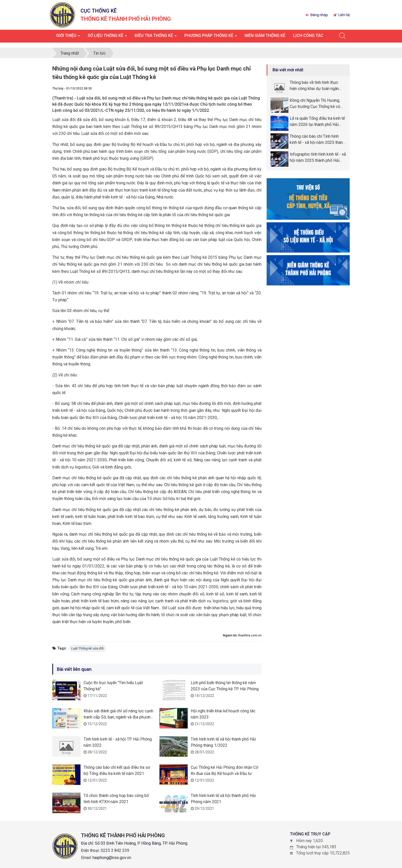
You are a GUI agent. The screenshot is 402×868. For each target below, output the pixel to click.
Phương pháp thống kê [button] (211, 37)
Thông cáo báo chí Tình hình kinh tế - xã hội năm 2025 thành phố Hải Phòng (317, 139)
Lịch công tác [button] (308, 36)
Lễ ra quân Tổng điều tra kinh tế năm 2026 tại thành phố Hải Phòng (317, 121)
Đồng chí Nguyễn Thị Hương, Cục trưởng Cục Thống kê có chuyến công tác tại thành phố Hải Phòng (316, 103)
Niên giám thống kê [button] (265, 36)
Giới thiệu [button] (68, 37)
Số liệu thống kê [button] (107, 37)
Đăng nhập (317, 15)
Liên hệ (341, 15)
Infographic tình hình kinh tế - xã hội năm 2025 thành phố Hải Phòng (318, 157)
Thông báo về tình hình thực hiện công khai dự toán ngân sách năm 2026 (314, 85)
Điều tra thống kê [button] (156, 37)
